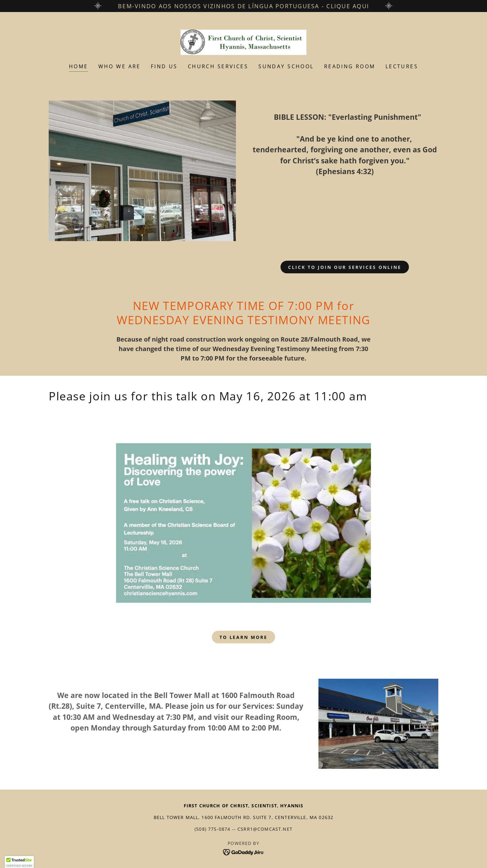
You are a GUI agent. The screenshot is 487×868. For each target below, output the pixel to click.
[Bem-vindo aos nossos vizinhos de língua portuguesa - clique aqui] (244, 6)
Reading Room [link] (350, 66)
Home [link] (79, 66)
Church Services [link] (218, 66)
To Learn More (244, 637)
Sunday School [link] (286, 66)
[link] (244, 42)
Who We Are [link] (120, 66)
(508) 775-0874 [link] (212, 829)
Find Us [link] (164, 66)
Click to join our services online (345, 267)
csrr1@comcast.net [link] (265, 829)
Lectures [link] (402, 66)
